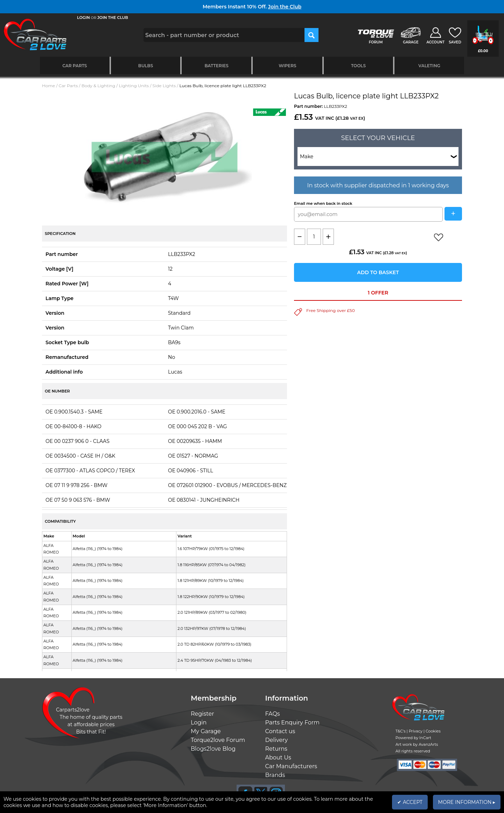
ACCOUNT (435, 42)
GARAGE (411, 42)
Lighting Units (134, 86)
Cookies (433, 731)
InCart (425, 738)
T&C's (401, 731)
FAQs (273, 714)
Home (48, 86)
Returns (276, 749)
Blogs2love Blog (213, 749)
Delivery (277, 740)
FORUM (376, 42)
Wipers (287, 66)
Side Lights (164, 86)
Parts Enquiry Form (293, 722)
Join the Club (285, 7)
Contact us (280, 731)
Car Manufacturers (291, 766)
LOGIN (83, 18)
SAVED (455, 42)
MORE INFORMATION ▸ (467, 802)
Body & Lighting (99, 86)
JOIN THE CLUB (113, 18)
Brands (275, 775)
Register (202, 714)
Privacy (416, 731)
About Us (278, 758)
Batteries (216, 66)
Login (199, 722)
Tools (358, 66)
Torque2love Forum (218, 740)
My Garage (206, 731)
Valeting (429, 66)
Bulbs (146, 66)
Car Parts (75, 66)
